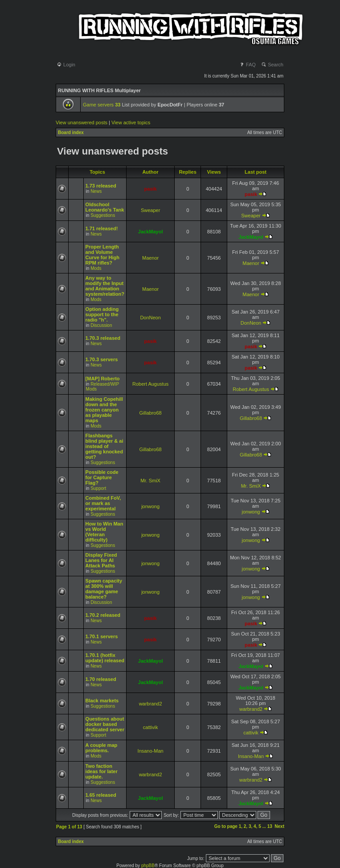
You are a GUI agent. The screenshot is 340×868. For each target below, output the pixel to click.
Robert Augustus (150, 384)
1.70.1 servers (102, 636)
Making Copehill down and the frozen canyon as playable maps (104, 410)
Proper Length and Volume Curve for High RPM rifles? (102, 255)
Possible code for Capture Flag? (102, 477)
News (96, 191)
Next (279, 826)
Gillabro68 (151, 413)
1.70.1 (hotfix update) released (105, 658)
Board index (71, 132)
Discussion (101, 325)
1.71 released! (102, 228)
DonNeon (150, 318)
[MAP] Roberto (103, 379)
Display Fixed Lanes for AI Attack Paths (101, 560)
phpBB (148, 866)
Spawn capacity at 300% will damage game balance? (104, 589)
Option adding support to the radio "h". (102, 314)
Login (66, 65)
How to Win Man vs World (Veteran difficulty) (104, 532)
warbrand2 (151, 704)
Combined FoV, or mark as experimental (103, 503)
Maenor (150, 258)
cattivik (151, 727)
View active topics (131, 122)
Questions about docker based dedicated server (105, 724)
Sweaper (150, 210)
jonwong (150, 506)
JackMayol (151, 232)
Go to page (226, 826)
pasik (151, 189)
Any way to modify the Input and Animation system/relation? (105, 286)
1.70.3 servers (102, 359)
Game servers (102, 105)
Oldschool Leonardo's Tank (105, 207)
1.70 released (101, 679)
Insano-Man (151, 751)
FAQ (248, 65)
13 (270, 826)
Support (98, 488)
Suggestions (103, 215)
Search (272, 65)
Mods (96, 268)
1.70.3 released (103, 338)
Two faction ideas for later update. (102, 771)
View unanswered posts (82, 122)
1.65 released (101, 795)
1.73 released (101, 186)
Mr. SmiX (150, 481)
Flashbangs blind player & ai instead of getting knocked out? (104, 446)
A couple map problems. (102, 748)
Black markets (102, 701)
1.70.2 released (103, 615)
